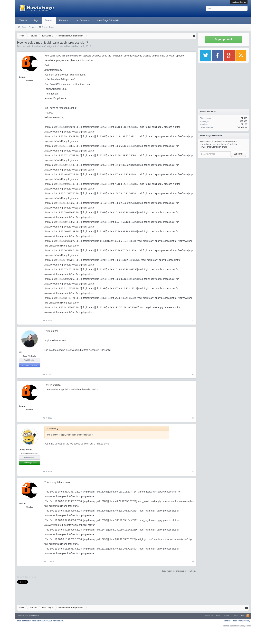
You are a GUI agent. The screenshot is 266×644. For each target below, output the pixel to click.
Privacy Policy (244, 621)
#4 (193, 472)
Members (63, 20)
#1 (193, 320)
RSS (248, 616)
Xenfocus (35, 616)
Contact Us (208, 616)
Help (218, 616)
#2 (193, 374)
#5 (193, 562)
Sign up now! (223, 39)
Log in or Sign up (239, 2)
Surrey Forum (245, 626)
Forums (49, 20)
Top (242, 616)
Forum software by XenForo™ (40, 621)
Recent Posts (48, 27)
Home (235, 616)
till (20, 352)
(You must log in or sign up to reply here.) (179, 571)
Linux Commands (82, 20)
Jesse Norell (26, 450)
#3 (193, 418)
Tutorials (23, 20)
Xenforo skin (23, 616)
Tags (36, 20)
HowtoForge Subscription (108, 20)
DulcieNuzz (242, 127)
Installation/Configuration (45, 46)
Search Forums (28, 27)
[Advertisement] (223, 182)
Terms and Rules (230, 621)
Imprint (226, 616)
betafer (74, 46)
